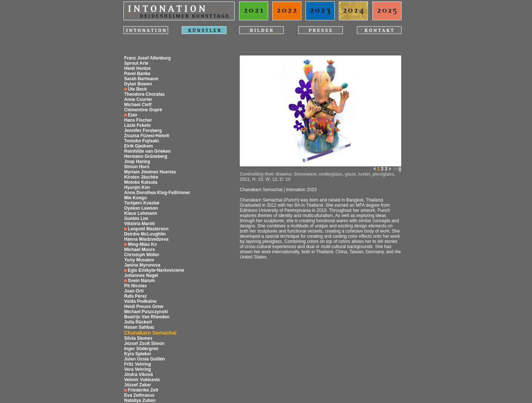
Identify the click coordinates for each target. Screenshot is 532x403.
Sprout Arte (136, 63)
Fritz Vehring (138, 364)
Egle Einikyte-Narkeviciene (156, 270)
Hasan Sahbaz (139, 327)
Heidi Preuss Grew (144, 307)
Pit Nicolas (135, 286)
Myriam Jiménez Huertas (150, 172)
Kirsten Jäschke (141, 177)
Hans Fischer (138, 120)
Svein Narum (141, 281)
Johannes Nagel (141, 275)
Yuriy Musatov (139, 260)
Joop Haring (137, 162)
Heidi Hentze (137, 68)
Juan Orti (134, 291)
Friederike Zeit (143, 390)
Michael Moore (139, 250)
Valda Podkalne (140, 301)
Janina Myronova (142, 265)
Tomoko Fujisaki (141, 141)
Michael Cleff (138, 105)
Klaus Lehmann (141, 213)
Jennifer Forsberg (143, 131)
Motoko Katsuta (141, 182)
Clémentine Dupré (143, 110)
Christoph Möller (142, 255)
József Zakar (138, 385)
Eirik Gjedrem (139, 146)
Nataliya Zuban (140, 400)
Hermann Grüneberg (146, 156)
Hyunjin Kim (137, 187)
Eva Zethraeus (139, 395)
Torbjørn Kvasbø (142, 203)
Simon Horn (137, 167)
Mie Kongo (135, 198)
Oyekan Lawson (141, 208)
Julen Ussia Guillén (145, 359)
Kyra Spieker (138, 354)
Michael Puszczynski (146, 312)
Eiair (133, 115)
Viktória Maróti (139, 224)
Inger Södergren (141, 349)
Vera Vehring (138, 369)
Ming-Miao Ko (142, 244)
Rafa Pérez (135, 296)
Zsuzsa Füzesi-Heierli (147, 136)
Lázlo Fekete (137, 125)
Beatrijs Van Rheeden (147, 317)
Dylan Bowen (138, 84)
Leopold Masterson (148, 229)
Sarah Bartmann (141, 79)
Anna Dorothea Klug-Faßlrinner (157, 193)
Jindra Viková (139, 375)
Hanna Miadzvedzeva (146, 239)
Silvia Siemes (138, 338)
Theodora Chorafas (144, 94)
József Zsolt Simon (144, 343)
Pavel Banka (137, 74)
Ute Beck (137, 89)
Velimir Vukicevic (142, 380)
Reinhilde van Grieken (147, 151)
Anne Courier (138, 99)
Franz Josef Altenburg (147, 58)
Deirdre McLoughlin (145, 234)
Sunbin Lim (136, 219)
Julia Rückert (138, 322)
